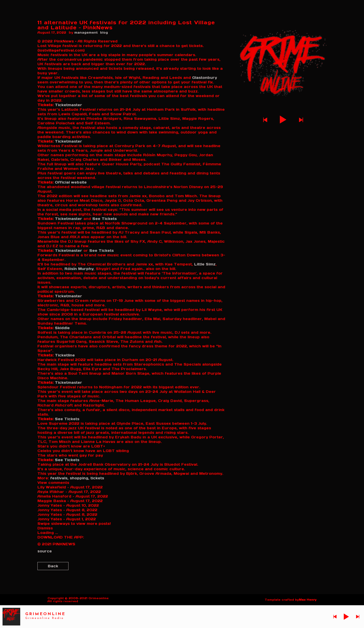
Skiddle (62, 328)
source (45, 551)
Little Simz (204, 264)
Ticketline (65, 355)
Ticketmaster (69, 105)
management (86, 32)
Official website (71, 182)
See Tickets (104, 219)
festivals (59, 478)
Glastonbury (204, 78)
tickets (97, 478)
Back (53, 566)
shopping (79, 478)
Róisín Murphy (79, 269)
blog (104, 32)
